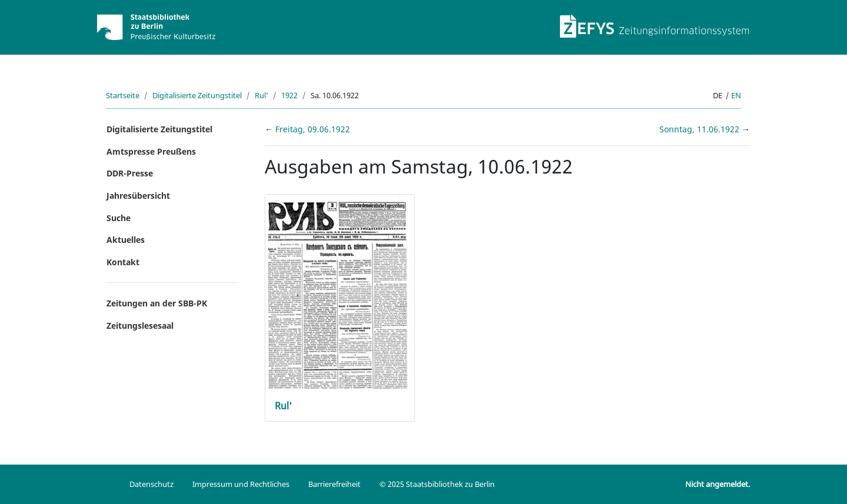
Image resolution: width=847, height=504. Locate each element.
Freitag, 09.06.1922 (313, 129)
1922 (289, 95)
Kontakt (123, 262)
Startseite (123, 95)
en (736, 95)
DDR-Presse (130, 173)
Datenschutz (151, 484)
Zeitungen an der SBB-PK (157, 303)
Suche (119, 218)
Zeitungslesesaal (140, 326)
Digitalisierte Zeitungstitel (197, 95)
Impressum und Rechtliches (241, 484)
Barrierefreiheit (334, 484)
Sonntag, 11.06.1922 (701, 129)
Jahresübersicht (138, 196)
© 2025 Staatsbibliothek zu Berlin (437, 484)
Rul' (261, 95)
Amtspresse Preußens (151, 151)
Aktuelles (126, 240)
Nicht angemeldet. (718, 484)
